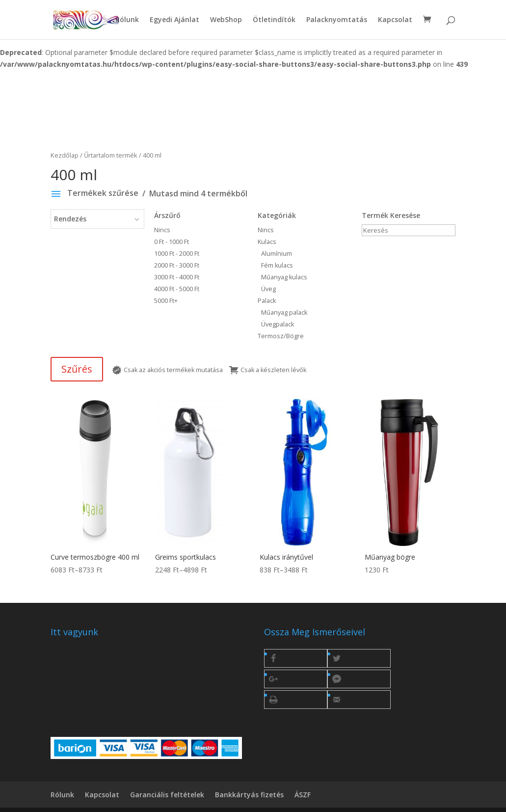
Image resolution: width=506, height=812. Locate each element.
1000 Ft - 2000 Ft (177, 254)
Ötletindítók (274, 20)
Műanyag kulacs (284, 277)
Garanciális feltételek (167, 795)
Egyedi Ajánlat (174, 20)
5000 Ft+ (166, 301)
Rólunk (127, 20)
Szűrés (77, 369)
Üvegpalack (278, 324)
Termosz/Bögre (281, 336)
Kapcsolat (395, 20)
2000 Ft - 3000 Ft (177, 265)
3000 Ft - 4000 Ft (177, 277)
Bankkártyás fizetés (249, 795)
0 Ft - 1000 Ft (172, 242)
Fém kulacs (277, 265)
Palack (267, 301)
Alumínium (277, 254)
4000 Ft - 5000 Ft (177, 289)
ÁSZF (303, 795)
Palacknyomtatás (337, 20)
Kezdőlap (65, 155)
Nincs (190, 229)
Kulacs (267, 242)
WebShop (226, 20)
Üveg (268, 289)
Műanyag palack (284, 312)
